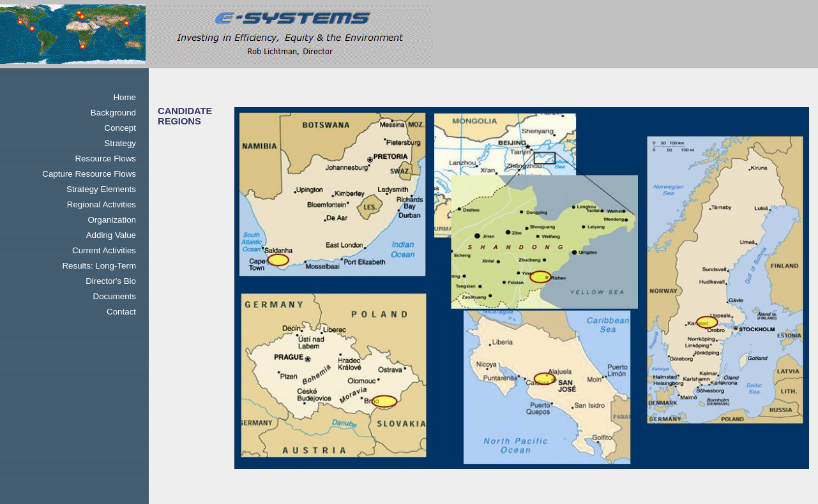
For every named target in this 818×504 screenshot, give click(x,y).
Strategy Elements (101, 189)
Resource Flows (105, 159)
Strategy (120, 143)
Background (113, 113)
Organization (112, 220)
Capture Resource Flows (89, 174)
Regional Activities (102, 204)
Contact (121, 312)
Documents (115, 296)
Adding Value (111, 235)
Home (125, 97)
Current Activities (104, 250)
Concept (120, 128)
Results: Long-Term (99, 266)
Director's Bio (111, 281)
